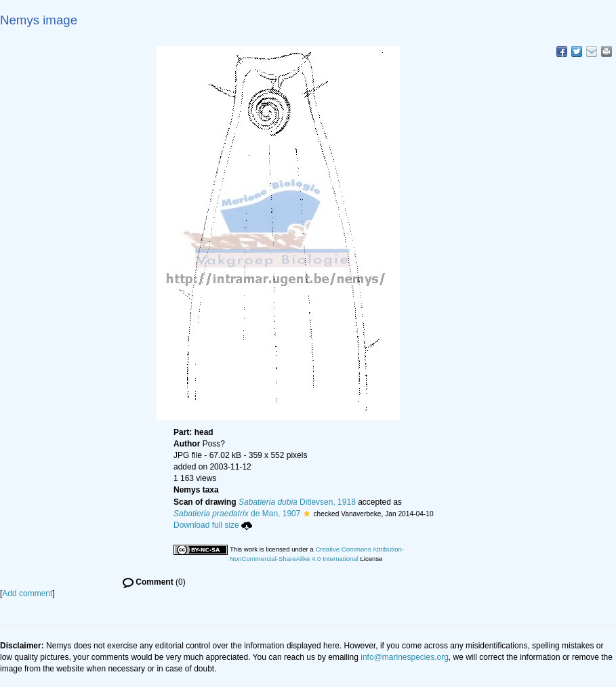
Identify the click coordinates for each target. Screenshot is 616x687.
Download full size (213, 525)
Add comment (27, 594)
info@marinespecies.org (405, 657)
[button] (307, 514)
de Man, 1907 (237, 514)
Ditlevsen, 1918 (297, 502)
